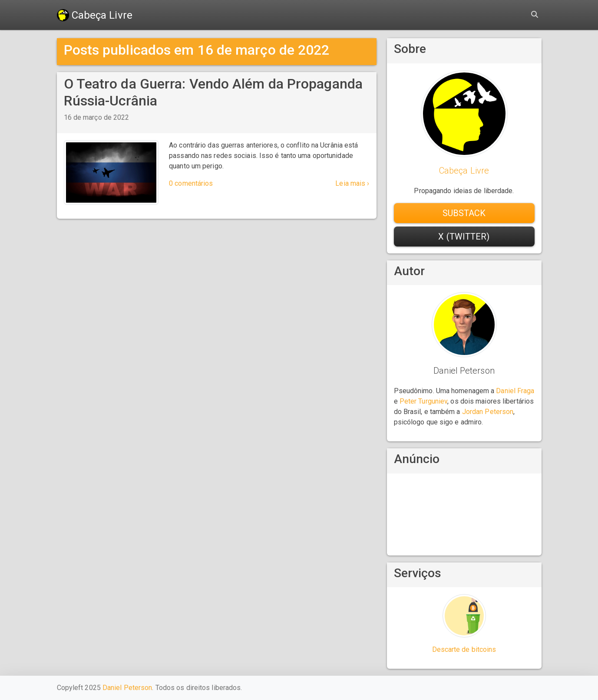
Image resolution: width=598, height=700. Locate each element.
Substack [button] (464, 213)
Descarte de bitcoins (464, 649)
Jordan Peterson (488, 412)
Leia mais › (352, 183)
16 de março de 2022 (97, 117)
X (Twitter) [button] (464, 237)
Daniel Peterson (127, 688)
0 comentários (191, 183)
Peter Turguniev (424, 401)
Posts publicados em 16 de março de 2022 (197, 50)
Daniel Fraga (515, 391)
